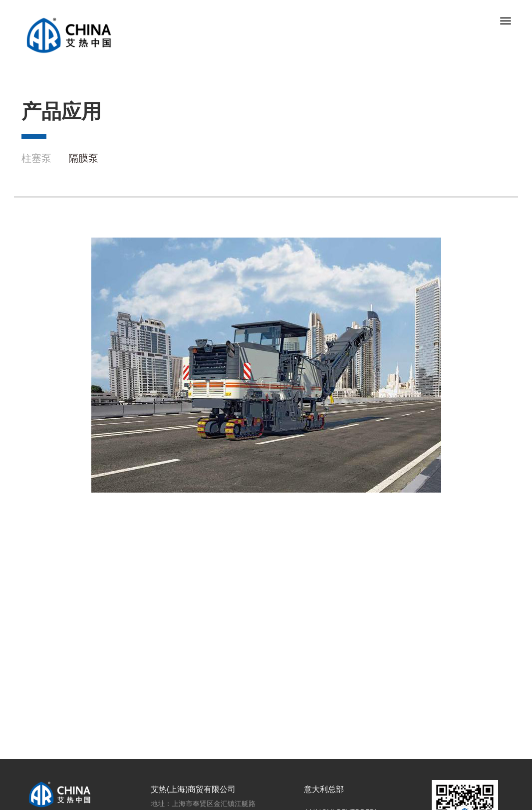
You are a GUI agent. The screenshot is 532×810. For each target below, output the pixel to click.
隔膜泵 (83, 158)
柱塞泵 (36, 158)
